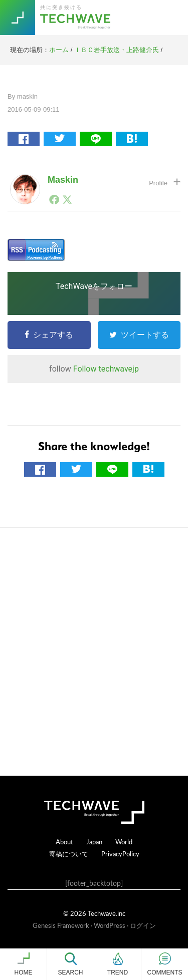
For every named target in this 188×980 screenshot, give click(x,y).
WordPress (110, 925)
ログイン (143, 925)
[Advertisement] (94, 652)
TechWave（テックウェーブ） (77, 18)
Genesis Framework (61, 925)
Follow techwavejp (106, 369)
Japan (94, 842)
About (64, 842)
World (124, 842)
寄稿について (69, 854)
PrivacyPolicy (120, 854)
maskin (63, 180)
